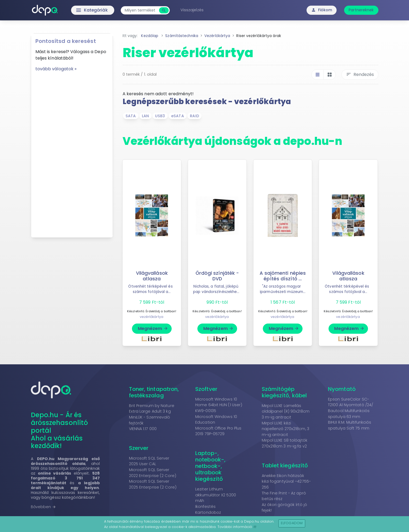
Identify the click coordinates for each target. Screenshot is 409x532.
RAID (194, 116)
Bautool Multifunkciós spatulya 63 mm (349, 414)
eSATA (178, 116)
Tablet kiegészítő (285, 465)
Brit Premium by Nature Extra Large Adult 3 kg (152, 409)
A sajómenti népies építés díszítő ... (283, 276)
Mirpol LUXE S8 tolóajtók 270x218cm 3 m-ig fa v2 (285, 443)
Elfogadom (292, 523)
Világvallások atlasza (152, 276)
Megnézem (153, 329)
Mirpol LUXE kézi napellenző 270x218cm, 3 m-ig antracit (285, 429)
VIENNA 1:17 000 (143, 429)
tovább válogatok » (56, 69)
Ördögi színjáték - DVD (217, 276)
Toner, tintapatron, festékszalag (154, 392)
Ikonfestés (205, 507)
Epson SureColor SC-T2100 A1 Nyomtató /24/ (351, 402)
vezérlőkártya (152, 317)
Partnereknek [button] (361, 10)
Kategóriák (81, 10)
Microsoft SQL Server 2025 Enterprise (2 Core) (153, 484)
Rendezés (360, 74)
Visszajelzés (193, 10)
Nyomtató (342, 389)
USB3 (160, 116)
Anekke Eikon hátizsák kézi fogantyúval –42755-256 (286, 481)
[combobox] (142, 10)
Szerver (139, 448)
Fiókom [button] (322, 10)
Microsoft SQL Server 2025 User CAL (149, 461)
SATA (131, 116)
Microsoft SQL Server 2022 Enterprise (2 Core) (153, 473)
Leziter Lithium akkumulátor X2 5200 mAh (216, 495)
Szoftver (206, 389)
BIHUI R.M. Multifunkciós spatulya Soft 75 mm (350, 425)
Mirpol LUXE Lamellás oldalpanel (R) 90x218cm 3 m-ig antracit (286, 411)
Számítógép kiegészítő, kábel (284, 392)
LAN (145, 116)
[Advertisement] (72, 153)
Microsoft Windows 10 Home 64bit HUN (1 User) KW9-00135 (219, 405)
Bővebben (44, 507)
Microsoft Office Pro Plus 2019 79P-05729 (218, 431)
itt (255, 527)
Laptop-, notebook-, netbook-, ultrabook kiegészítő (210, 466)
